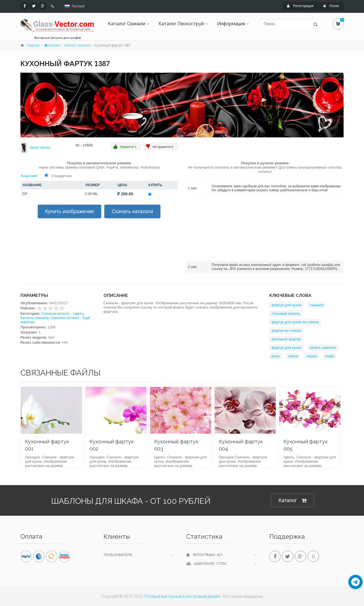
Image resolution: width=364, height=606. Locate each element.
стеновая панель (286, 314)
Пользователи (118, 555)
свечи (293, 356)
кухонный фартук (286, 339)
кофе (330, 356)
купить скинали (323, 348)
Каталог (52, 45)
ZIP (25, 194)
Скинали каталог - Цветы (63, 314)
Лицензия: (29, 176)
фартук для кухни (287, 305)
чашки (311, 356)
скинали (317, 305)
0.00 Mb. (92, 194)
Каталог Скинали (127, 24)
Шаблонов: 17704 (206, 564)
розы (276, 356)
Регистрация (300, 6)
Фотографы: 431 (205, 555)
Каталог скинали (77, 45)
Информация (231, 24)
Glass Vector (40, 147)
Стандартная (61, 176)
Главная (33, 45)
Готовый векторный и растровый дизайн (182, 596)
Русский (78, 6)
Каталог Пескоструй (181, 24)
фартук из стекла (286, 331)
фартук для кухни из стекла (295, 322)
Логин (331, 6)
